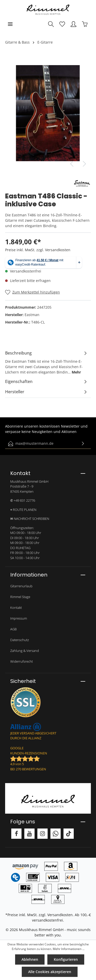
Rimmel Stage (20, 597)
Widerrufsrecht (22, 661)
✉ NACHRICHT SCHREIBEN (30, 519)
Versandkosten (60, 915)
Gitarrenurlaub (21, 586)
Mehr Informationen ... (69, 949)
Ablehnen (30, 959)
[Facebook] (16, 834)
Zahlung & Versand (25, 651)
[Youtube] (29, 834)
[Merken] (33, 292)
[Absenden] (83, 444)
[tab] (47, 362)
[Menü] (10, 24)
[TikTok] (69, 834)
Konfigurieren (66, 959)
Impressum (19, 618)
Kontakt (16, 608)
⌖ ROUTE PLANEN (23, 510)
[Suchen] (51, 24)
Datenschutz (20, 640)
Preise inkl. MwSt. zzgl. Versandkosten (38, 250)
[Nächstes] (84, 164)
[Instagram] (42, 834)
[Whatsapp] (56, 834)
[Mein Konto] (73, 24)
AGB (13, 629)
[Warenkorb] (85, 24)
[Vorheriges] (72, 164)
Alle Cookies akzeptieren (50, 972)
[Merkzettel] (62, 24)
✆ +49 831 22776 (23, 500)
